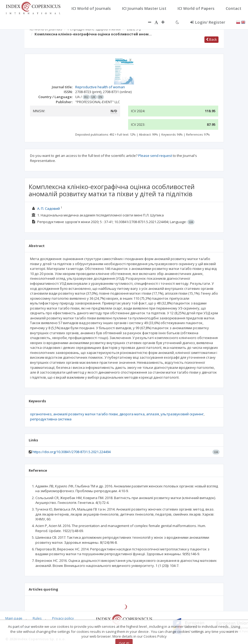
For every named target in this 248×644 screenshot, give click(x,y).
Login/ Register (208, 22)
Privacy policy (63, 618)
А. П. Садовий (49, 208)
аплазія (153, 414)
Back (211, 39)
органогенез (41, 414)
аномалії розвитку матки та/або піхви (85, 414)
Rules (37, 618)
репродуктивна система (51, 419)
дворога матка (132, 414)
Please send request (155, 156)
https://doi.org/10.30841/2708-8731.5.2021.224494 (72, 452)
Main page (14, 618)
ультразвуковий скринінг (182, 414)
